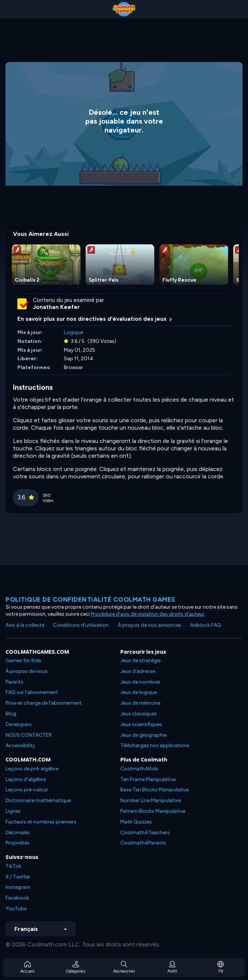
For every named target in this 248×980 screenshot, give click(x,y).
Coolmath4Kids (139, 769)
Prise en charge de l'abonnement (44, 703)
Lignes (13, 811)
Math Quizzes (136, 822)
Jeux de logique (139, 692)
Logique (73, 332)
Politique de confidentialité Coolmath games (90, 599)
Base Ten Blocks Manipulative (154, 790)
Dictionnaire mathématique (38, 800)
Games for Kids (23, 661)
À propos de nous (27, 671)
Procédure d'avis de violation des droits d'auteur (148, 614)
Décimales (18, 833)
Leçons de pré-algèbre (32, 769)
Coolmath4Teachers (145, 833)
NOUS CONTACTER (29, 735)
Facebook (17, 898)
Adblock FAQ (206, 625)
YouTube (16, 909)
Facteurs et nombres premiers (41, 822)
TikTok (13, 866)
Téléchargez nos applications (155, 745)
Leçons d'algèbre (26, 779)
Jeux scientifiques (141, 724)
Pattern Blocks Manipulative (153, 811)
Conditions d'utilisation (81, 625)
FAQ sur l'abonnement (32, 692)
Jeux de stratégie (140, 661)
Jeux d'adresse (138, 671)
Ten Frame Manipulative (148, 779)
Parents (14, 682)
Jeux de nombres (140, 682)
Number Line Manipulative (151, 800)
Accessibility (20, 745)
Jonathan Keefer (56, 307)
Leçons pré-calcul (27, 790)
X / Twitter (18, 877)
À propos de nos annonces (149, 625)
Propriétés (18, 843)
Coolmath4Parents (143, 843)
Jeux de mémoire (140, 703)
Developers (19, 724)
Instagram (18, 887)
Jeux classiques (139, 714)
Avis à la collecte (25, 625)
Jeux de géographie (143, 735)
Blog (11, 714)
